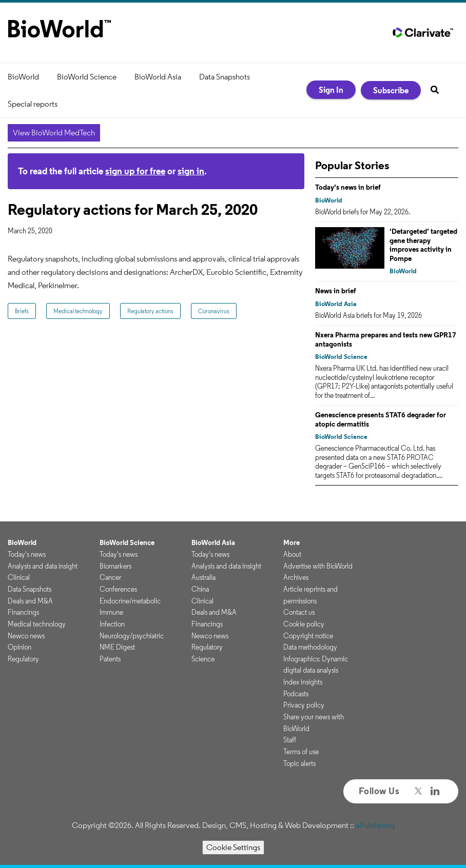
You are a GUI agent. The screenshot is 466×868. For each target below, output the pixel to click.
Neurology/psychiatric (132, 636)
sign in (191, 171)
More (292, 542)
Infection (112, 624)
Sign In (331, 90)
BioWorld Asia (158, 77)
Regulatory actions (150, 311)
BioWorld (23, 77)
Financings (23, 612)
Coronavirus (214, 311)
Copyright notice (308, 636)
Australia (203, 577)
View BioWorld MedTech (54, 133)
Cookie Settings (233, 847)
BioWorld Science (87, 77)
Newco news (26, 636)
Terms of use (301, 752)
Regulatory (23, 659)
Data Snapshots (225, 77)
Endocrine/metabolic (130, 601)
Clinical (19, 577)
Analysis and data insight (43, 566)
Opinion (20, 647)
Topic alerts (299, 763)
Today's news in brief (348, 187)
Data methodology (310, 647)
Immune (111, 612)
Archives (296, 577)
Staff (290, 740)
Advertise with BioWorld (318, 566)
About (292, 554)
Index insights (303, 682)
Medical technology (78, 311)
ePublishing (375, 825)
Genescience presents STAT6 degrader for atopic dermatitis (381, 419)
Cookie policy (304, 624)
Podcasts (296, 694)
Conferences (118, 589)
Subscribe (391, 90)
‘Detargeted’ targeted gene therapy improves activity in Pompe (423, 245)
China (200, 589)
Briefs (22, 311)
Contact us (299, 612)
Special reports (33, 104)
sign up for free (135, 171)
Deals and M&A (30, 601)
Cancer (110, 577)
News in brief (336, 291)
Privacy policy (304, 705)
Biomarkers (115, 566)
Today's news (27, 554)
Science (203, 659)
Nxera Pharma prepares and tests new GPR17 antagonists (386, 339)
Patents (110, 659)
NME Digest (117, 647)
